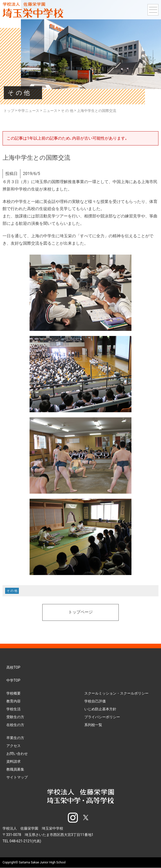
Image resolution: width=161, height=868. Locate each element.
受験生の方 (15, 717)
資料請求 (14, 761)
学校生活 (14, 709)
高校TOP (13, 667)
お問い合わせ (17, 754)
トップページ (81, 612)
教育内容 (14, 701)
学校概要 (14, 693)
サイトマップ (17, 777)
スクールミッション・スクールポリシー (116, 693)
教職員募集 (15, 769)
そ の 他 (12, 591)
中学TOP (13, 680)
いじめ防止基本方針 (100, 709)
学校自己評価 (95, 701)
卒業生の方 (15, 738)
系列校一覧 (93, 725)
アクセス (14, 746)
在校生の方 (15, 725)
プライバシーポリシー (102, 717)
